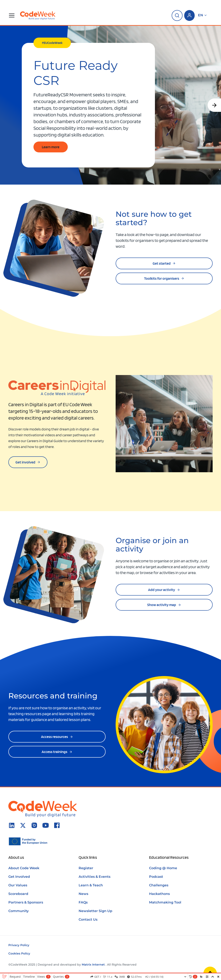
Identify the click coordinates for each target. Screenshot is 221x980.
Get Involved (19, 877)
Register (86, 868)
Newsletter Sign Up (95, 911)
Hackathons (159, 894)
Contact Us (88, 919)
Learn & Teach (91, 885)
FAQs (83, 902)
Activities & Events (95, 877)
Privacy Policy (19, 945)
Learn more (51, 147)
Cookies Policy (19, 953)
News (83, 894)
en (203, 15)
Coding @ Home (163, 868)
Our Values (18, 885)
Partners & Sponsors (26, 902)
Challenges (159, 885)
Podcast (156, 877)
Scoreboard (18, 894)
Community (19, 911)
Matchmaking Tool (165, 902)
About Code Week (24, 868)
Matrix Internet (93, 965)
